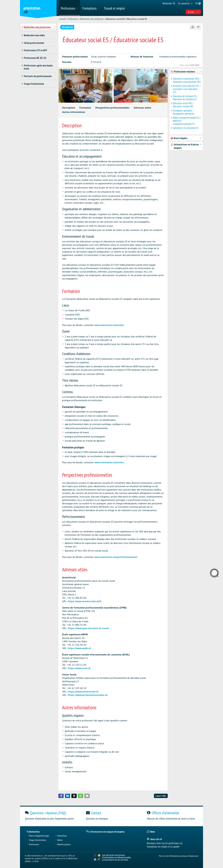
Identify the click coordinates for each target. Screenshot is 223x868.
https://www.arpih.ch (79, 648)
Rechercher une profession (92, 19)
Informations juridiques (179, 856)
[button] (61, 796)
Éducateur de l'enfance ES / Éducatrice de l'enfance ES (185, 98)
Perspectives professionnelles (112, 108)
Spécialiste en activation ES (186, 128)
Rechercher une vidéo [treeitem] (34, 35)
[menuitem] (70, 8)
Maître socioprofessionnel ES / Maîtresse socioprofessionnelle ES (187, 121)
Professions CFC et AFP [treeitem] (35, 50)
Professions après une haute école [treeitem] (38, 67)
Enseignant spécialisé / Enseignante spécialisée (184, 112)
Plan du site (164, 856)
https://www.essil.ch (79, 668)
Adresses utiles (142, 108)
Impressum (194, 856)
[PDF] (192, 27)
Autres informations (74, 112)
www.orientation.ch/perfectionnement (116, 557)
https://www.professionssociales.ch (88, 695)
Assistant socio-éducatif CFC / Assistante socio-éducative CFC (187, 89)
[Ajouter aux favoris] (198, 27)
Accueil (63, 19)
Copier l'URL (161, 796)
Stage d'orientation (37, 840)
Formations (62, 836)
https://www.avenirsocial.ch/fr (85, 601)
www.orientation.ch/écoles (109, 325)
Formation (85, 108)
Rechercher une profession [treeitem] (37, 27)
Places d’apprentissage (39, 836)
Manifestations (64, 844)
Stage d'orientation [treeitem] (34, 84)
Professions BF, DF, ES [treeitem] (35, 58)
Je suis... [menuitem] (193, 12)
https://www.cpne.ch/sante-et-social (88, 628)
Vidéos (60, 840)
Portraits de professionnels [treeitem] (38, 76)
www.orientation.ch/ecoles (109, 462)
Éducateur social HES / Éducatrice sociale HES (183, 105)
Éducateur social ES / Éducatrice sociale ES (126, 19)
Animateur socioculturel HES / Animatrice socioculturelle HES (187, 80)
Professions (73, 19)
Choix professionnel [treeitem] (34, 43)
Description (69, 108)
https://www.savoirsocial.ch (83, 691)
